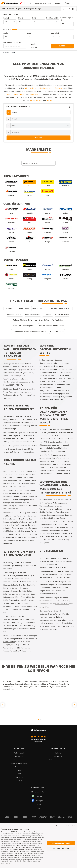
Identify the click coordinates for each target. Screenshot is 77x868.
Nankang (50, 100)
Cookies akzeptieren (61, 843)
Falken (8, 94)
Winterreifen (24, 308)
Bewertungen (19, 760)
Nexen (32, 100)
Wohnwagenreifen (32, 314)
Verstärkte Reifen (42, 320)
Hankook (36, 88)
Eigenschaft (55, 33)
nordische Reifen (62, 604)
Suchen (62, 46)
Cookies (19, 781)
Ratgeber (19, 9)
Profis (29, 3)
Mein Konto (70, 3)
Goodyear (59, 88)
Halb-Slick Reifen (57, 331)
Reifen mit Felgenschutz (22, 320)
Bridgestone (45, 88)
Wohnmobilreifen (65, 509)
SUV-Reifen (47, 442)
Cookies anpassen (61, 849)
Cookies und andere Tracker (10, 853)
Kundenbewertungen (43, 3)
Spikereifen (48, 314)
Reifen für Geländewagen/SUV (24, 326)
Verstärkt (34, 47)
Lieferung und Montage (33, 9)
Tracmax (39, 100)
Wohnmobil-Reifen (15, 314)
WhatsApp (37, 796)
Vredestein (34, 94)
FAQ (39, 808)
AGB (19, 770)
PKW (4, 9)
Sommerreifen (10, 308)
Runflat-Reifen (58, 320)
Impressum (19, 767)
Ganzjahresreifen (39, 308)
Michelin (28, 88)
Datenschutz (19, 777)
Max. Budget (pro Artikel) (13, 42)
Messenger (37, 801)
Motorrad (11, 9)
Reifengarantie (19, 753)
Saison (30, 33)
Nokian (22, 94)
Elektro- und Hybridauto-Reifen (52, 326)
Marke (6, 33)
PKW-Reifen (58, 753)
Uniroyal (15, 94)
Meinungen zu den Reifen (14, 500)
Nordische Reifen (62, 314)
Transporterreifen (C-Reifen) (60, 308)
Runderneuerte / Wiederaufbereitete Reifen (30, 331)
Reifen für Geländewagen (53, 455)
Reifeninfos (19, 756)
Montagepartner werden (19, 763)
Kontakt (58, 3)
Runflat (33, 44)
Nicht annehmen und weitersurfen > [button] (65, 826)
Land (19, 774)
